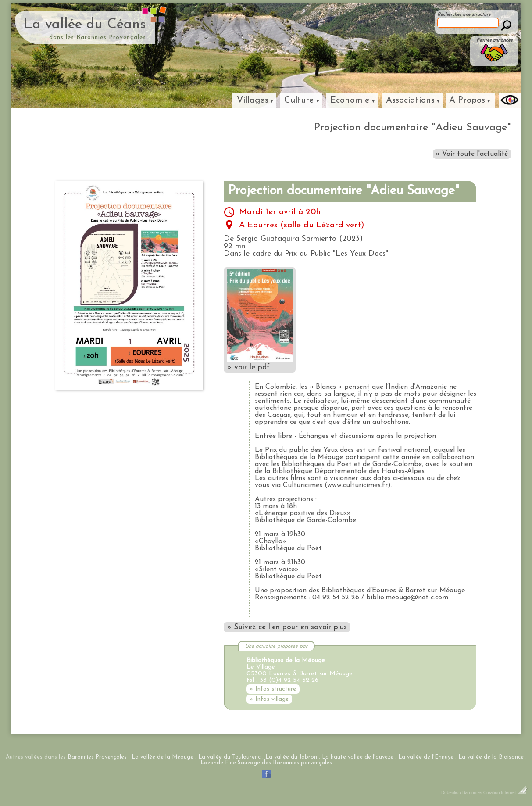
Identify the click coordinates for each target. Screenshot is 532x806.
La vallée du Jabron (291, 757)
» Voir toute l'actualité (472, 154)
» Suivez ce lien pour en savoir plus (287, 627)
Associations (410, 100)
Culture (299, 100)
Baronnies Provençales (97, 757)
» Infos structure (273, 689)
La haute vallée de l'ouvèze (358, 757)
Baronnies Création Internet (495, 793)
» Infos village (269, 699)
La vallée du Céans (85, 25)
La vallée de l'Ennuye (426, 757)
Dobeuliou (451, 793)
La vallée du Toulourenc (229, 757)
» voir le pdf (260, 320)
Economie (350, 100)
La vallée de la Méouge (162, 757)
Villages (253, 100)
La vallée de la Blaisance (491, 757)
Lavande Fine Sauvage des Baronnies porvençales (266, 763)
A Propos (467, 100)
